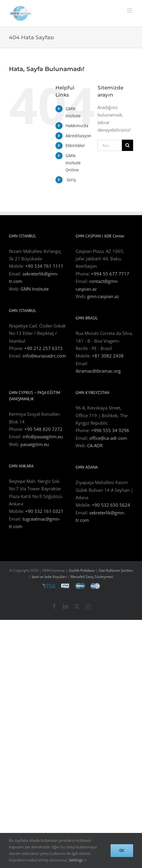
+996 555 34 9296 (110, 430)
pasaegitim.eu (35, 444)
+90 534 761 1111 (44, 266)
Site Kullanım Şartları (116, 570)
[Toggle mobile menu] (130, 11)
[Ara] (127, 145)
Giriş (71, 180)
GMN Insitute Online (73, 163)
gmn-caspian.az (103, 296)
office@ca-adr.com (108, 438)
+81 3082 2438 (108, 356)
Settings (78, 860)
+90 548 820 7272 (43, 429)
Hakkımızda (77, 126)
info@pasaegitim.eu (43, 437)
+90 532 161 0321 (44, 511)
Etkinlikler (75, 145)
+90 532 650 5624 (111, 505)
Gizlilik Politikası (82, 570)
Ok (122, 850)
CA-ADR (95, 445)
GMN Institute (35, 289)
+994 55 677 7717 (110, 274)
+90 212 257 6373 (43, 348)
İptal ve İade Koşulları (50, 577)
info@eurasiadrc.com (44, 356)
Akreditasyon (78, 136)
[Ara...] (110, 145)
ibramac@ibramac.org (98, 371)
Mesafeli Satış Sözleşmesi (92, 577)
